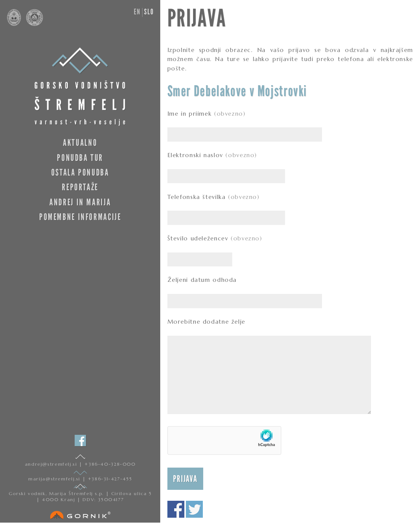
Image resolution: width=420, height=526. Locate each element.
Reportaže (80, 187)
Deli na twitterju (194, 509)
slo (149, 12)
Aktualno (80, 143)
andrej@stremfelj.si (52, 464)
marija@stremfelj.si (55, 479)
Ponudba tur (80, 158)
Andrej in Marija (80, 202)
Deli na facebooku (176, 509)
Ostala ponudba (80, 172)
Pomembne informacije (80, 217)
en (137, 12)
